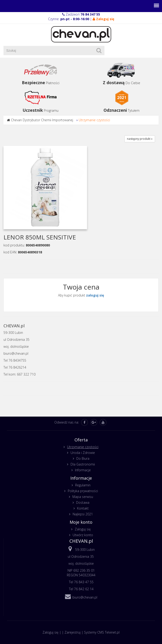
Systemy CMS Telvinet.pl (102, 632)
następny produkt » (140, 139)
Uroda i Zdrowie (83, 453)
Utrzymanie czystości (94, 120)
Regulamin (83, 485)
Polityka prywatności (83, 491)
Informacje (83, 470)
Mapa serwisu (83, 497)
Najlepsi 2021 (83, 514)
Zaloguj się (83, 529)
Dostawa (83, 502)
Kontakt (83, 508)
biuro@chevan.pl (85, 597)
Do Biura (83, 458)
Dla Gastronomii (83, 464)
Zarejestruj (73, 632)
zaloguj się (95, 295)
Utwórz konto (83, 535)
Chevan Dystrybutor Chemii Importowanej (42, 120)
